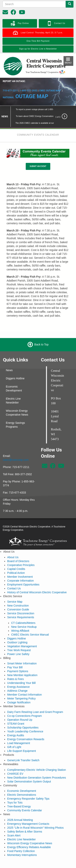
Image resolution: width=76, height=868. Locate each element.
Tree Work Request (19, 643)
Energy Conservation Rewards (26, 732)
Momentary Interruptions (22, 847)
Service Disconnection (21, 606)
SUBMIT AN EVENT (38, 159)
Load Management (19, 736)
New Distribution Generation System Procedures (37, 770)
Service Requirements (21, 610)
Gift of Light (14, 739)
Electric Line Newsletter (13, 393)
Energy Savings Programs (15, 417)
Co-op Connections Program (24, 708)
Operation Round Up (20, 712)
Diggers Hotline (15, 371)
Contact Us (14, 581)
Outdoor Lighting (17, 635)
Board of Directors (18, 554)
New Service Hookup (24, 619)
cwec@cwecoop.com (16, 452)
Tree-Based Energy (19, 799)
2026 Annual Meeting (20, 812)
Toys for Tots (15, 795)
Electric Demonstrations (22, 787)
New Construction (18, 598)
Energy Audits (16, 728)
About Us (13, 550)
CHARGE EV (15, 766)
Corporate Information (20, 573)
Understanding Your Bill (21, 676)
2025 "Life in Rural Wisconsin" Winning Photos (35, 820)
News (9, 363)
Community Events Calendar (25, 803)
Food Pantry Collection (21, 843)
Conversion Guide (18, 602)
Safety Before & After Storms (25, 824)
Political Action (16, 565)
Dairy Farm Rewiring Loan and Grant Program (35, 704)
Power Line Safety (18, 646)
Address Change (17, 683)
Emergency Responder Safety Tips (28, 791)
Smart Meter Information (22, 656)
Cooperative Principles (21, 557)
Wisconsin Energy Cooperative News (17, 405)
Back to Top (41, 337)
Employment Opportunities (23, 577)
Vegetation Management (22, 639)
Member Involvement (20, 569)
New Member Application (22, 668)
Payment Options (18, 664)
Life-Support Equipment (22, 743)
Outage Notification (19, 695)
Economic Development (14, 381)
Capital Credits (16, 561)
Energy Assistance (18, 679)
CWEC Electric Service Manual (30, 627)
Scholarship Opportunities (23, 720)
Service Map (15, 594)
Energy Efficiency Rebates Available (29, 840)
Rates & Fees (15, 672)
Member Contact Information (24, 687)
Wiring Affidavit (20, 623)
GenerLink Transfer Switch (23, 753)
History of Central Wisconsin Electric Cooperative (37, 585)
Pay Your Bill (15, 660)
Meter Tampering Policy (21, 691)
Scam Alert (14, 828)
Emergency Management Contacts (28, 816)
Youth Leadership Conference (25, 724)
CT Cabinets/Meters (23, 615)
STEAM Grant (16, 716)
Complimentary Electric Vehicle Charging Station (37, 762)
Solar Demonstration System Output (29, 774)
